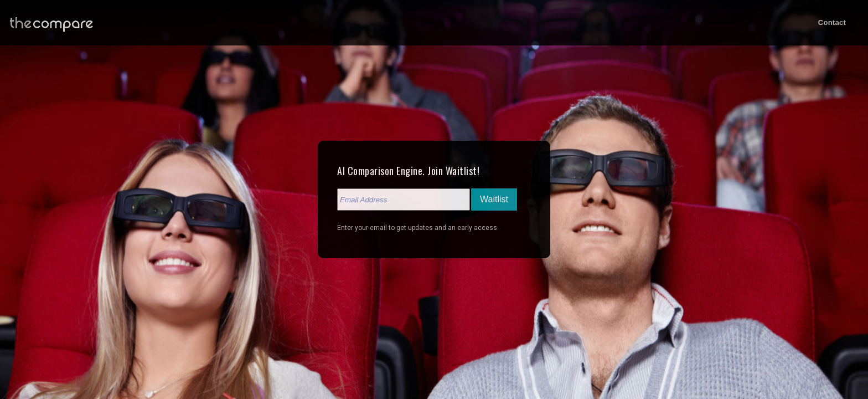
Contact (832, 22)
